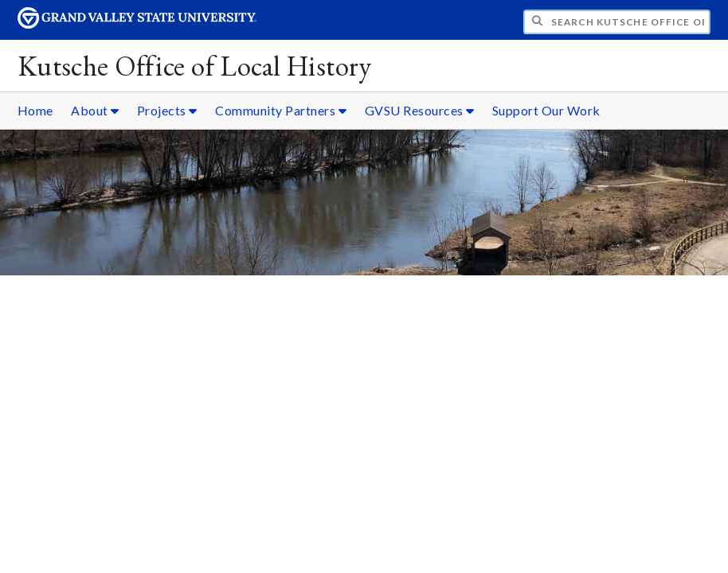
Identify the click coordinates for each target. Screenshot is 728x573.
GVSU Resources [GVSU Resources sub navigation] (420, 110)
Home (35, 110)
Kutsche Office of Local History (195, 66)
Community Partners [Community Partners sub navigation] (281, 110)
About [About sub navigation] (95, 110)
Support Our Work (546, 110)
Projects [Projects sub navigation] (167, 110)
